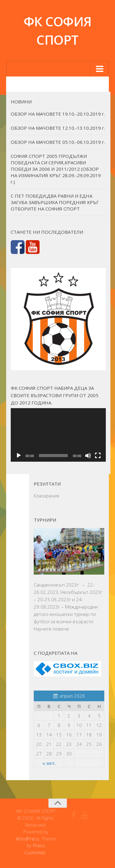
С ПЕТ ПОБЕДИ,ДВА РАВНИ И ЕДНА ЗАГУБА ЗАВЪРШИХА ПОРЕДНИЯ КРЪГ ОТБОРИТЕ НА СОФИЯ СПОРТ (55, 202)
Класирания (46, 496)
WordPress (27, 839)
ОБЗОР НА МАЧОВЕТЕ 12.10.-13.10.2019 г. (58, 128)
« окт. (49, 763)
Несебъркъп (74, 592)
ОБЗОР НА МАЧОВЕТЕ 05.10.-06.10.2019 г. (58, 142)
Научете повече (51, 629)
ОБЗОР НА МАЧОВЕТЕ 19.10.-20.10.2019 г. (58, 114)
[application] (58, 435)
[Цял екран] (98, 456)
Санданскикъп (49, 585)
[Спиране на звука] (88, 456)
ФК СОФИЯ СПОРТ (58, 30)
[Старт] (19, 456)
